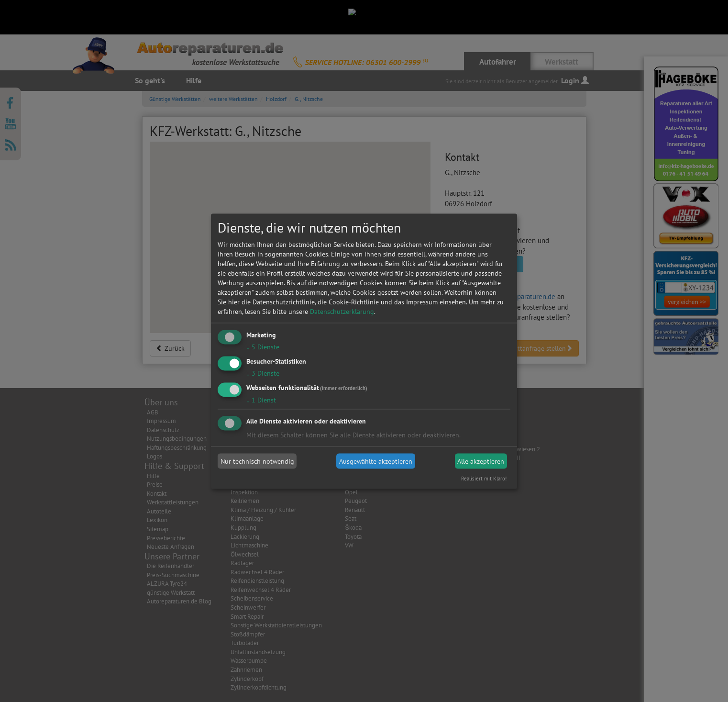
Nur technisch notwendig (257, 461)
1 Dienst (261, 400)
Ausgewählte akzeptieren (376, 461)
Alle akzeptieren (481, 461)
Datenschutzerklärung (342, 312)
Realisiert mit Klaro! (484, 478)
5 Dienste (263, 347)
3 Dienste (263, 373)
